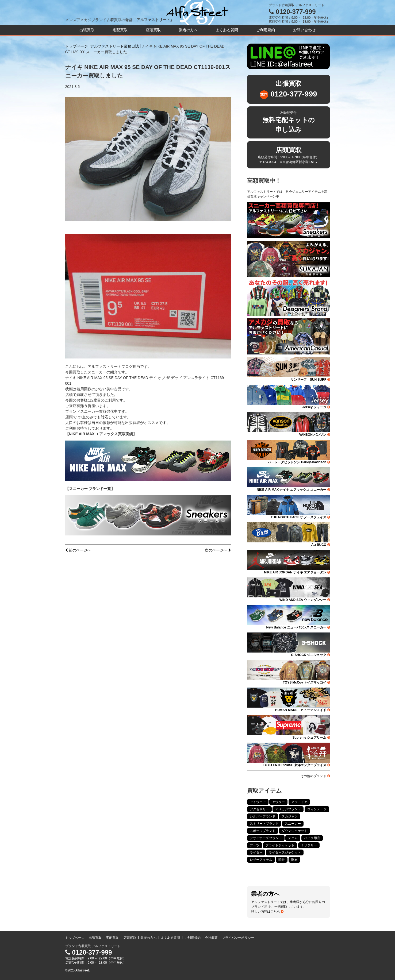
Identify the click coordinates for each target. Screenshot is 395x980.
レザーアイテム (261, 860)
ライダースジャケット (285, 852)
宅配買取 (120, 30)
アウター (278, 802)
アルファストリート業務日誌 (114, 46)
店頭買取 (153, 30)
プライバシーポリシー (238, 938)
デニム (293, 838)
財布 (294, 860)
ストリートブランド (264, 824)
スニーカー (293, 824)
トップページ (76, 46)
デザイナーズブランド (266, 838)
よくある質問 (227, 30)
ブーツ (255, 845)
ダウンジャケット (294, 831)
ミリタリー (309, 845)
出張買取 (87, 30)
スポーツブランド (263, 831)
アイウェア (258, 802)
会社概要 (211, 938)
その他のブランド (315, 776)
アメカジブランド (288, 809)
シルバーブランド (263, 816)
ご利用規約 (266, 30)
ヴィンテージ (317, 809)
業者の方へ (188, 30)
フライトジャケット (280, 845)
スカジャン (290, 816)
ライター (256, 852)
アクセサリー (259, 809)
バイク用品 (312, 838)
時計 (282, 860)
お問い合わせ (304, 30)
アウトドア (299, 802)
